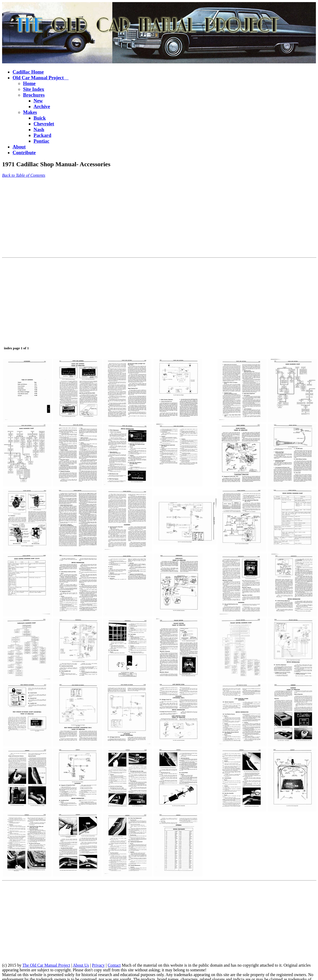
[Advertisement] (101, 219)
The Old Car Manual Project (46, 965)
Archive (42, 106)
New (38, 101)
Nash (39, 129)
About (19, 147)
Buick (40, 118)
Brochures (34, 95)
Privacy (98, 965)
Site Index (34, 89)
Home (29, 83)
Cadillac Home (28, 72)
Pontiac (41, 141)
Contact (114, 965)
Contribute (24, 153)
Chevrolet (44, 124)
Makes (30, 112)
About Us (81, 965)
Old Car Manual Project (41, 78)
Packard (42, 135)
